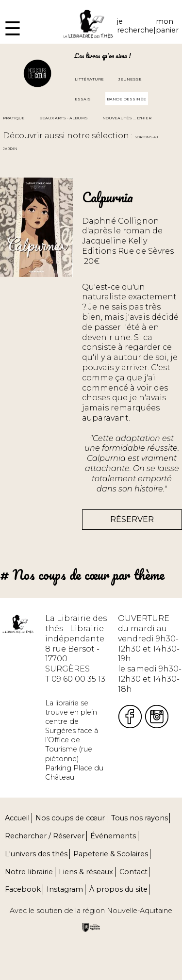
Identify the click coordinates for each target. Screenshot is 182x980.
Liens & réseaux (86, 872)
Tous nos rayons (140, 818)
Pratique (14, 118)
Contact (133, 872)
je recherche (135, 26)
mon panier (167, 26)
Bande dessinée (126, 99)
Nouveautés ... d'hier (127, 118)
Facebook (23, 889)
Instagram (65, 889)
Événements (113, 836)
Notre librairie (29, 872)
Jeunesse (130, 79)
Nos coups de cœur (70, 818)
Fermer (15, 5)
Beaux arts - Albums (64, 118)
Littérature (89, 79)
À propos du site (118, 889)
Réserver (132, 519)
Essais (83, 99)
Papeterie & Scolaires (111, 854)
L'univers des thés (36, 854)
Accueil (17, 818)
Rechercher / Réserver (45, 836)
